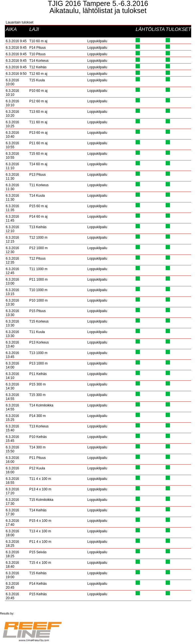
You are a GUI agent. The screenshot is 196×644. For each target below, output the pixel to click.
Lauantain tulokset (19, 22)
